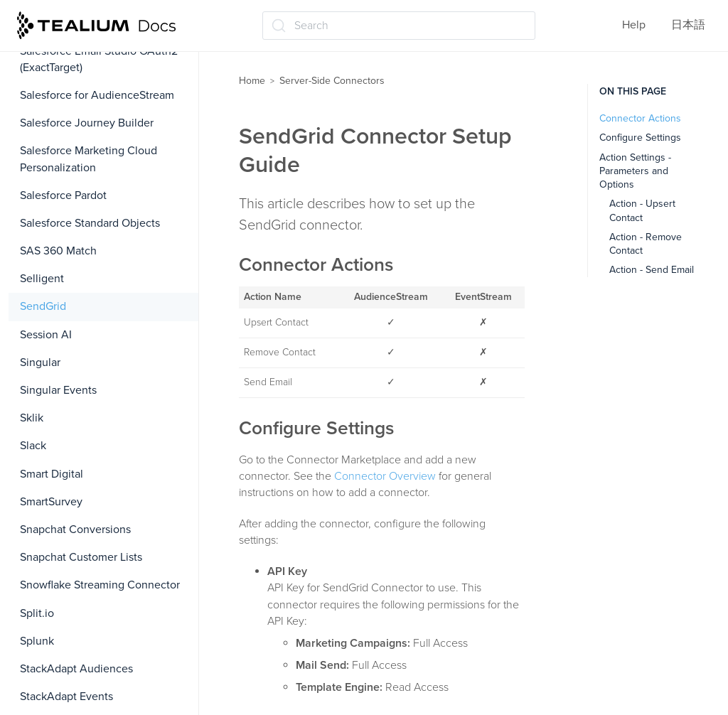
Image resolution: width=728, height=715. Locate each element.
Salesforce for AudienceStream (97, 95)
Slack (33, 446)
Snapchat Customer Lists (81, 557)
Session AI (46, 335)
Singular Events (58, 390)
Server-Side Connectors (332, 81)
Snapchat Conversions (75, 529)
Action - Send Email (652, 270)
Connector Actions (640, 118)
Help (634, 25)
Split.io (37, 613)
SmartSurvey (51, 502)
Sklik (32, 418)
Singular (40, 362)
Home (252, 81)
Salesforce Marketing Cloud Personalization (89, 159)
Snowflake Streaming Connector (100, 585)
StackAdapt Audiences (76, 669)
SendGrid (43, 306)
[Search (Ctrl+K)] (399, 26)
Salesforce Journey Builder (87, 123)
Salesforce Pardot (63, 195)
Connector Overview (385, 476)
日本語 (688, 25)
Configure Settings (640, 138)
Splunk (37, 641)
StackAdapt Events (66, 697)
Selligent (42, 279)
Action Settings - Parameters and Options (635, 171)
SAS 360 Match (58, 251)
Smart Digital (52, 474)
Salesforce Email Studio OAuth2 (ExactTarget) (99, 59)
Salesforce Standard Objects (90, 223)
